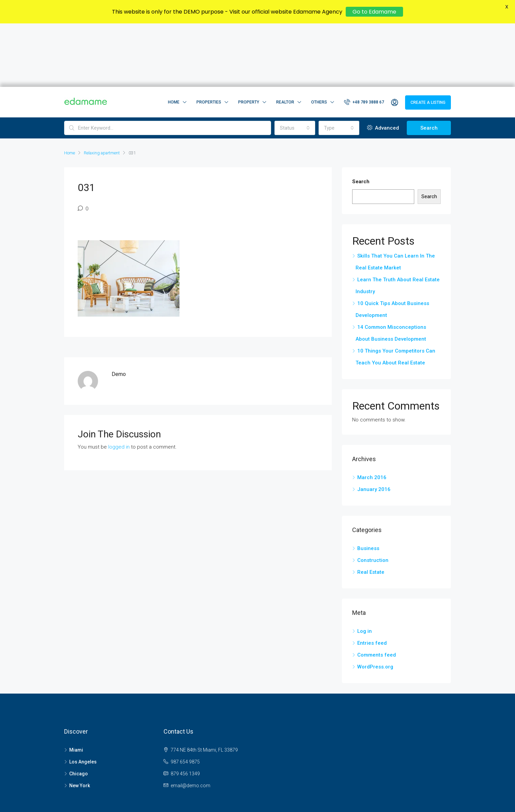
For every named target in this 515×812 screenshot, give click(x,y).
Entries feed (372, 580)
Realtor (285, 39)
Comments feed (377, 591)
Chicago (79, 710)
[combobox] (295, 64)
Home (174, 39)
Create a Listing (428, 39)
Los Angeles (83, 698)
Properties (209, 39)
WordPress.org (375, 603)
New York (80, 722)
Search (429, 64)
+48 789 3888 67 (364, 38)
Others (319, 39)
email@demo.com (190, 722)
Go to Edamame (374, 12)
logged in (119, 383)
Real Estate (371, 509)
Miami (76, 686)
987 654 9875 (185, 698)
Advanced (383, 64)
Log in (365, 568)
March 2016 (372, 414)
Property (249, 39)
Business (368, 485)
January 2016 (374, 426)
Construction (373, 497)
